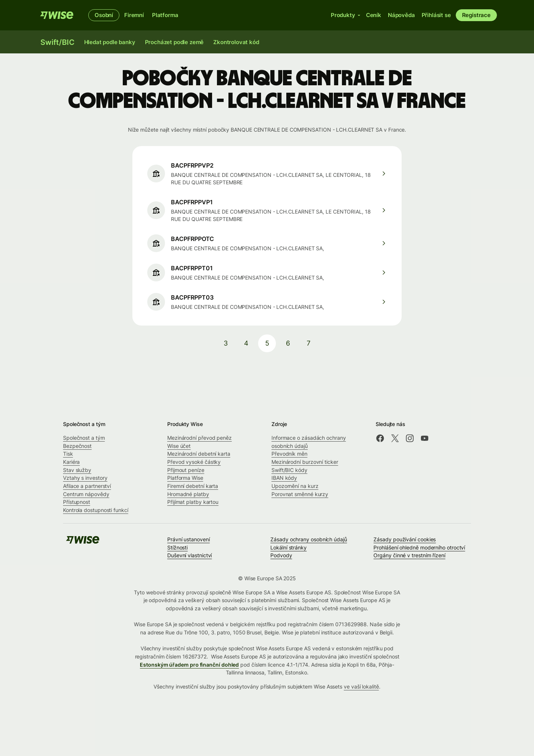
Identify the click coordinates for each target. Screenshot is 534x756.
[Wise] (57, 15)
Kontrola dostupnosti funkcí (96, 510)
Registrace (476, 15)
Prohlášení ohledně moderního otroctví (419, 547)
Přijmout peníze (186, 470)
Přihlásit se (436, 15)
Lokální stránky (289, 547)
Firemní (134, 15)
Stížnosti (177, 547)
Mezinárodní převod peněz (200, 438)
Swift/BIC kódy (289, 470)
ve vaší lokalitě (361, 686)
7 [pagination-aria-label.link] (309, 343)
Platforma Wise (185, 478)
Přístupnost (77, 502)
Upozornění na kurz (295, 486)
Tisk (68, 454)
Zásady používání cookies (405, 539)
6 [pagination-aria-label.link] (288, 343)
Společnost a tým (84, 438)
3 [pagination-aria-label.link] (226, 343)
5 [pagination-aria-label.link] (267, 343)
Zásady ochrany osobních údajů (309, 539)
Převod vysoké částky (194, 462)
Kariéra (71, 462)
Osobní (104, 15)
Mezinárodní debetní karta (199, 454)
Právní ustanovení (189, 539)
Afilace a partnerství (87, 486)
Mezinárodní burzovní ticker (305, 462)
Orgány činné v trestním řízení (409, 555)
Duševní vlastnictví (189, 555)
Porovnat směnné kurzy (300, 494)
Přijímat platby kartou (193, 502)
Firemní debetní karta (193, 486)
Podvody (281, 555)
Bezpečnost (77, 446)
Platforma (165, 15)
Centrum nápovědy (86, 494)
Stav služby (77, 470)
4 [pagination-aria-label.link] (246, 343)
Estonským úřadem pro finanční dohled (189, 665)
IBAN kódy (284, 478)
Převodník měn (289, 454)
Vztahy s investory (85, 478)
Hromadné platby (188, 494)
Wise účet (179, 446)
